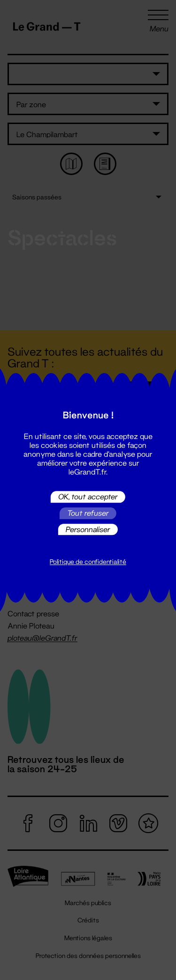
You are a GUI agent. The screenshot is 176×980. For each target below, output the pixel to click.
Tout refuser (88, 513)
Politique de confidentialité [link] (88, 562)
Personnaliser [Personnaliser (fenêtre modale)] (88, 529)
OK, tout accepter (88, 497)
